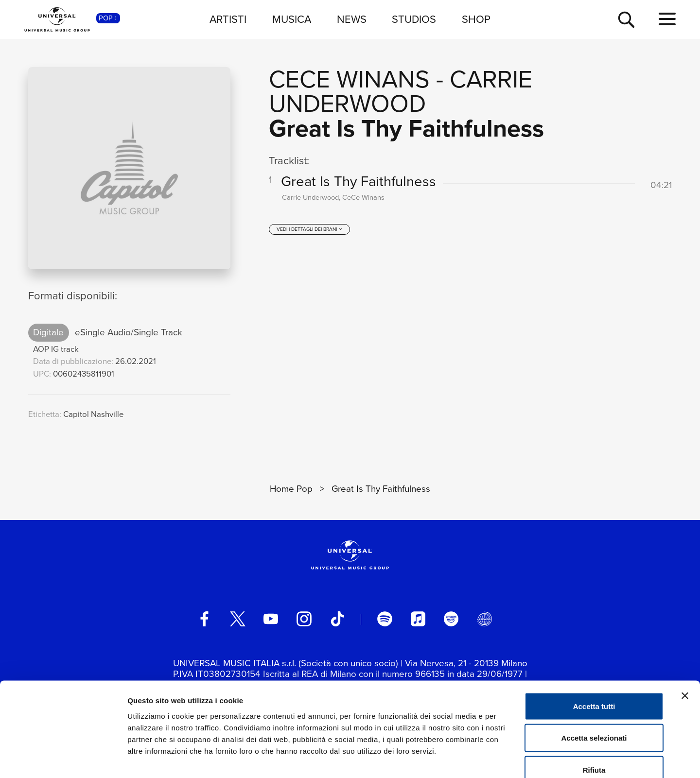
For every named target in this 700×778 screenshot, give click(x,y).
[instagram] (304, 619)
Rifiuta (594, 714)
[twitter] (238, 619)
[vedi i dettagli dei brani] (310, 232)
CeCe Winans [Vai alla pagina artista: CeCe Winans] (349, 79)
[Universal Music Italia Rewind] (484, 619)
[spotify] (385, 619)
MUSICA (292, 19)
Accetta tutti (594, 650)
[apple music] (418, 619)
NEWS (352, 19)
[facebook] (204, 619)
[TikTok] (337, 619)
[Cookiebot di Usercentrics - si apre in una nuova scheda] (63, 759)
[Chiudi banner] (685, 640)
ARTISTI (228, 19)
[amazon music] (451, 619)
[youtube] (271, 619)
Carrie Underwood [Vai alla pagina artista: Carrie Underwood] (401, 91)
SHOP (476, 19)
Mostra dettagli (511, 759)
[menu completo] (667, 19)
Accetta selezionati (594, 683)
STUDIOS (414, 19)
